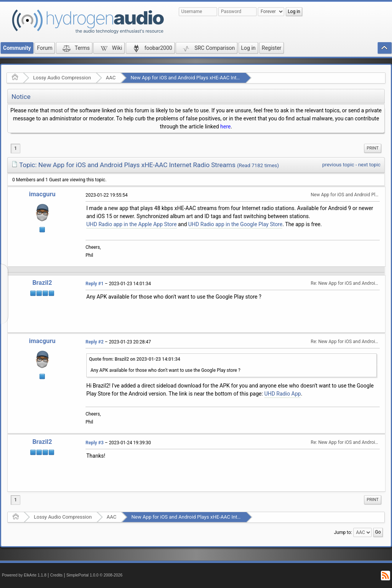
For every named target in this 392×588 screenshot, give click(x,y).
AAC (111, 78)
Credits (57, 575)
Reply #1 (95, 284)
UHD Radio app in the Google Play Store (236, 224)
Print (373, 148)
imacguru (42, 194)
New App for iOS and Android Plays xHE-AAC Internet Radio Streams (206, 78)
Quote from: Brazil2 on (135, 359)
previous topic (338, 165)
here (225, 126)
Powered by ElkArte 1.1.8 (24, 575)
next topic (369, 165)
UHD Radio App (283, 394)
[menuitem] (373, 148)
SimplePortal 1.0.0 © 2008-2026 (94, 575)
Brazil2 (42, 283)
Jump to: (343, 532)
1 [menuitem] (16, 148)
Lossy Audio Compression (62, 78)
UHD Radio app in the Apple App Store (132, 224)
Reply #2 (95, 342)
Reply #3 (95, 443)
